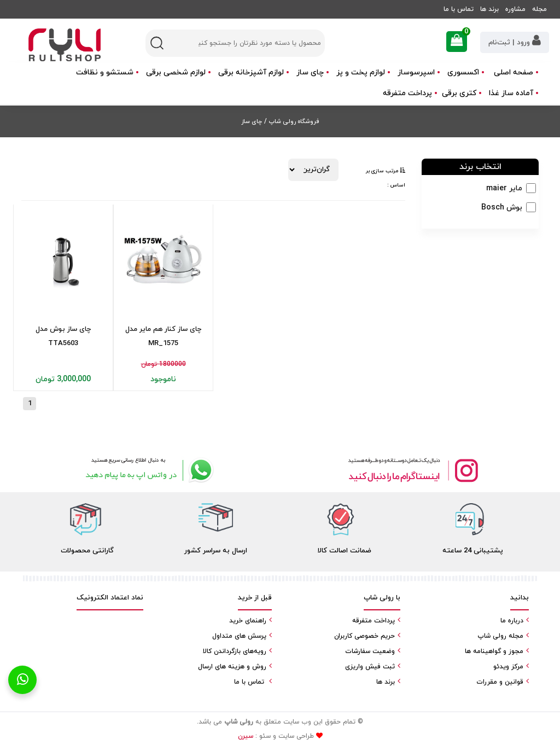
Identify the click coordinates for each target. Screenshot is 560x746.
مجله (539, 9)
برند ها (489, 9)
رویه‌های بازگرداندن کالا (235, 651)
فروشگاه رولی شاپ (293, 121)
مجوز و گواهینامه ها (494, 651)
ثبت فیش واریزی (370, 667)
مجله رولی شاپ (500, 636)
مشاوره (515, 9)
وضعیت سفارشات (370, 651)
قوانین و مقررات (500, 682)
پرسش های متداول (239, 636)
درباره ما (512, 621)
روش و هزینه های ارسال (232, 667)
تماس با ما (459, 9)
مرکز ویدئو (508, 667)
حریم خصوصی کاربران (364, 636)
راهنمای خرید (248, 621)
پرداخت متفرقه (407, 93)
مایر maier (504, 188)
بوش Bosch (502, 208)
